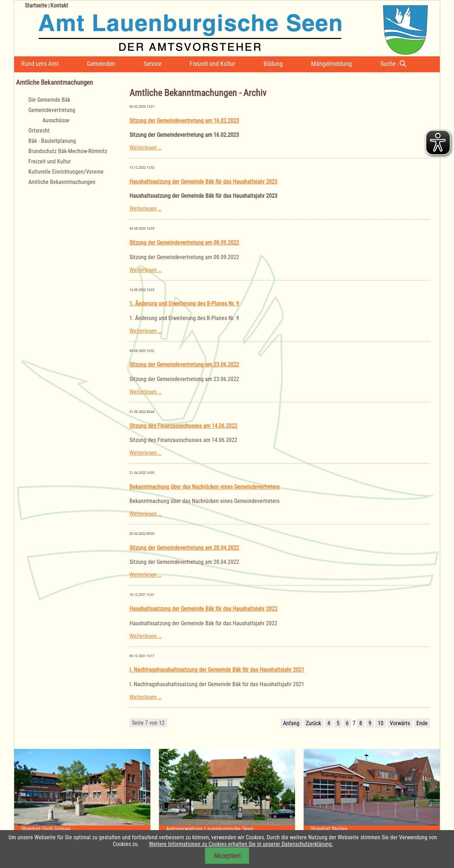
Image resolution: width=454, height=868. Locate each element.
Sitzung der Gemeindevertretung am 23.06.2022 (184, 365)
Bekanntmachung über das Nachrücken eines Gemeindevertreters (204, 487)
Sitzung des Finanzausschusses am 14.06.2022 (183, 426)
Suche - (393, 64)
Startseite (36, 5)
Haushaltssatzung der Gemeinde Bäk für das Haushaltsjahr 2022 (203, 609)
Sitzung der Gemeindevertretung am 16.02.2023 (184, 121)
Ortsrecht (39, 131)
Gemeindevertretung (52, 110)
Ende (422, 723)
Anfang (291, 723)
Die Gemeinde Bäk (49, 100)
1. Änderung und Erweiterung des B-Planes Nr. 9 (184, 304)
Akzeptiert (227, 856)
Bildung (273, 64)
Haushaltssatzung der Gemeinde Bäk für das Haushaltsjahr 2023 (203, 182)
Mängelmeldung (331, 64)
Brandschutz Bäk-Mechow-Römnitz (68, 151)
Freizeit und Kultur (212, 64)
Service (153, 64)
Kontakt (59, 5)
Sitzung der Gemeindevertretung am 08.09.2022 (184, 243)
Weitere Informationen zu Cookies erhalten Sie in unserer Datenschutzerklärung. (241, 844)
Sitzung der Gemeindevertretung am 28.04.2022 (184, 548)
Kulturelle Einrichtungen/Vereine (66, 172)
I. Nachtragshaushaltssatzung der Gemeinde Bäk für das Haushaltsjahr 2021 (217, 670)
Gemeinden (101, 64)
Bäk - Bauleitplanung (52, 141)
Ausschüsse (56, 120)
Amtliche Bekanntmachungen (62, 182)
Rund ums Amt (40, 64)
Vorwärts (400, 723)
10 (381, 723)
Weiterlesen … (145, 148)
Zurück (313, 723)
